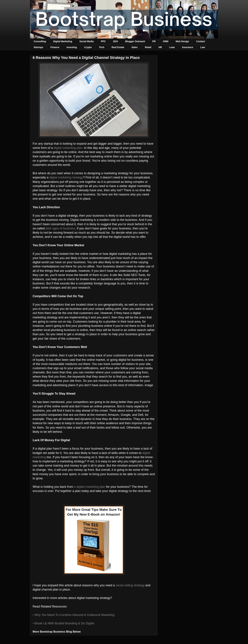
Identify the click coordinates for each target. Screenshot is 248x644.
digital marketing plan (68, 148)
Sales (135, 47)
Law (203, 47)
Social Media (87, 41)
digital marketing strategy (66, 177)
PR (154, 41)
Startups (38, 47)
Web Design (182, 41)
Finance (55, 47)
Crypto (88, 47)
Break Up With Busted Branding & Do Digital (64, 623)
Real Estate (118, 47)
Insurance (188, 47)
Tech (102, 47)
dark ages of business (60, 228)
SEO (116, 41)
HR (160, 47)
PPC (103, 41)
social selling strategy (130, 585)
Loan (172, 47)
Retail (148, 47)
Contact (201, 41)
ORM (166, 41)
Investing (72, 47)
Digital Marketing (63, 41)
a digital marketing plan (90, 487)
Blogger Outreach (135, 41)
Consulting (40, 41)
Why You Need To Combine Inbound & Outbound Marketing (74, 615)
